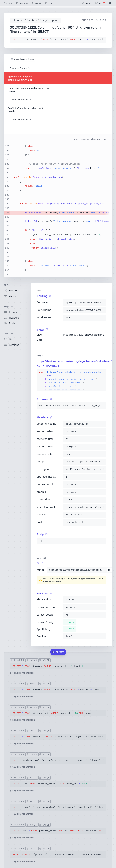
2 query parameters (22, 720)
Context (9, 334)
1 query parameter (22, 673)
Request (8, 306)
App (6, 285)
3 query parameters (22, 767)
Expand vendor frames (23, 59)
